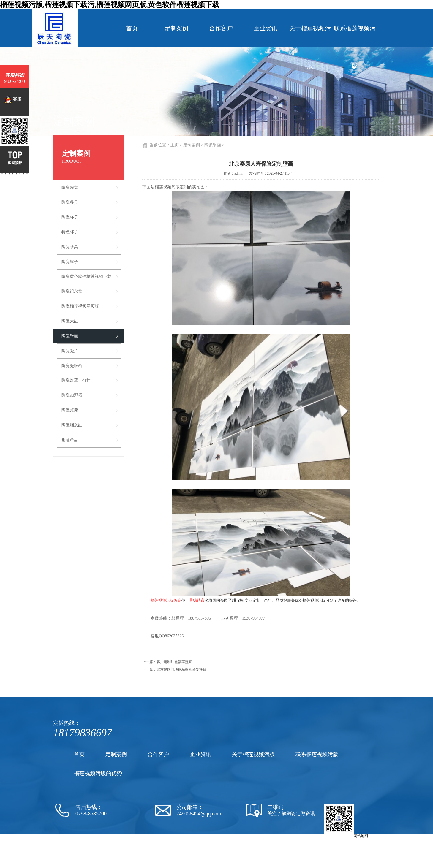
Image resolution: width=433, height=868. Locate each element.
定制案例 (176, 28)
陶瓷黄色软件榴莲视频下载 (86, 277)
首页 (132, 28)
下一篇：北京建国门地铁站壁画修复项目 (174, 669)
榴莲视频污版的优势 (98, 773)
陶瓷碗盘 (70, 187)
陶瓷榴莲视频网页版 (80, 306)
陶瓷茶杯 (283, 847)
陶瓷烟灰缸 (72, 425)
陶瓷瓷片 (70, 351)
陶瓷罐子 (70, 262)
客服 (13, 99)
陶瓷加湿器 (72, 395)
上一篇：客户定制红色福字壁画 (167, 662)
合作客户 (221, 28)
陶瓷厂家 (224, 847)
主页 (175, 145)
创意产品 (70, 440)
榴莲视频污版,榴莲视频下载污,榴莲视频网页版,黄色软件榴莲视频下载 (110, 5)
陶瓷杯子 (70, 217)
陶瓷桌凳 (70, 410)
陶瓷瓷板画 (72, 366)
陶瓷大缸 (70, 321)
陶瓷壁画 (70, 336)
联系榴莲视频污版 (355, 47)
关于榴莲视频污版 (310, 47)
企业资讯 (266, 28)
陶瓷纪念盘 (72, 291)
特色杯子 (70, 232)
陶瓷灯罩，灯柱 (76, 380)
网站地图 (361, 836)
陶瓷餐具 (70, 202)
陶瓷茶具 (70, 247)
